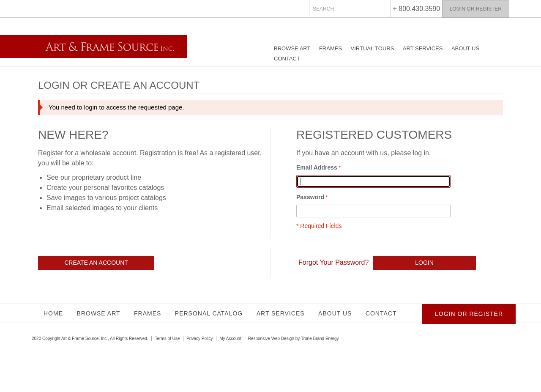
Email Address (317, 167)
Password (310, 197)
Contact (287, 59)
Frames (331, 48)
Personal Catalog (209, 313)
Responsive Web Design (271, 339)
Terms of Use (167, 339)
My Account (230, 339)
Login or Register (476, 9)
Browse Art (292, 48)
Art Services (423, 48)
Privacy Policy (199, 339)
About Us (465, 48)
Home (53, 313)
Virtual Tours (373, 48)
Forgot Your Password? (333, 262)
